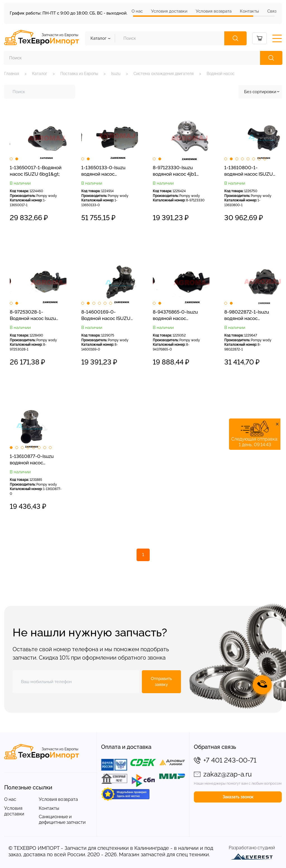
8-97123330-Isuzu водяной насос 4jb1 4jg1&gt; (175, 171)
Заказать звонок (238, 797)
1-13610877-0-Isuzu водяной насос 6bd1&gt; (32, 460)
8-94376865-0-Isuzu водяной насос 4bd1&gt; (175, 316)
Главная (12, 74)
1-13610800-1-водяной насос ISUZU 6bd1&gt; (249, 171)
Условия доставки (169, 11)
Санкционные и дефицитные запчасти (62, 819)
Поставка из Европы (79, 74)
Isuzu (116, 74)
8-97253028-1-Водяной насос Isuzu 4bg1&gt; (33, 316)
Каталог (40, 74)
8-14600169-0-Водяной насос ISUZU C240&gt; (106, 316)
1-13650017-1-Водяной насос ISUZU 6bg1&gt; (36, 171)
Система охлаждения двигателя (164, 74)
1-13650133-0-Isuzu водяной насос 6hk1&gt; (103, 171)
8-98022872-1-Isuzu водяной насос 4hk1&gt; (247, 316)
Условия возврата (214, 11)
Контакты (249, 11)
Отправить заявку (161, 682)
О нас (137, 11)
